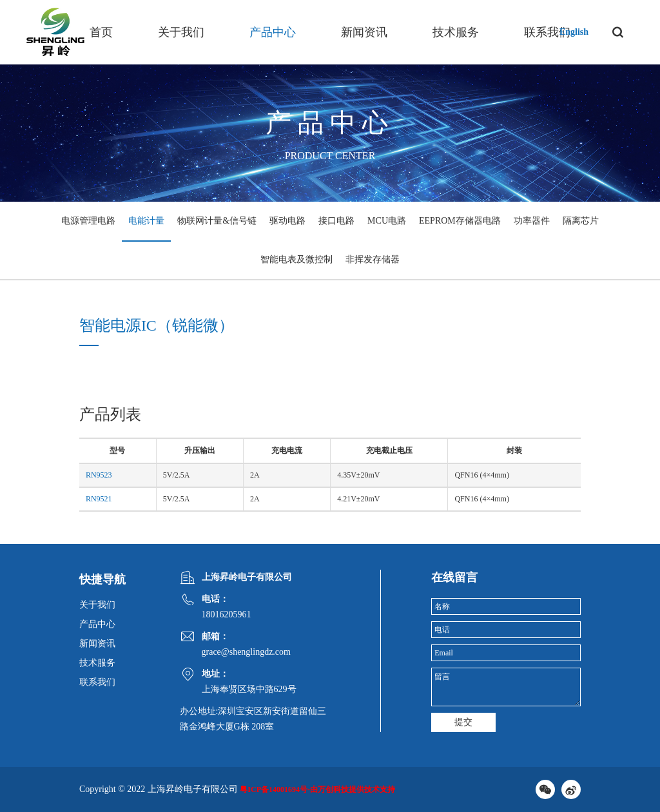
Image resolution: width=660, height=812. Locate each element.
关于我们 (181, 32)
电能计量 (146, 221)
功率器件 (532, 221)
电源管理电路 (88, 221)
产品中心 (273, 32)
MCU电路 (387, 221)
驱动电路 (287, 221)
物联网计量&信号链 (217, 221)
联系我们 (547, 32)
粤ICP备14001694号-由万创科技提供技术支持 (317, 789)
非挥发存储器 (373, 259)
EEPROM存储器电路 (460, 221)
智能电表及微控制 (296, 259)
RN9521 (99, 499)
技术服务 (456, 32)
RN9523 (99, 475)
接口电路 (336, 221)
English (574, 32)
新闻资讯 (364, 32)
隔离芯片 (581, 221)
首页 (101, 32)
